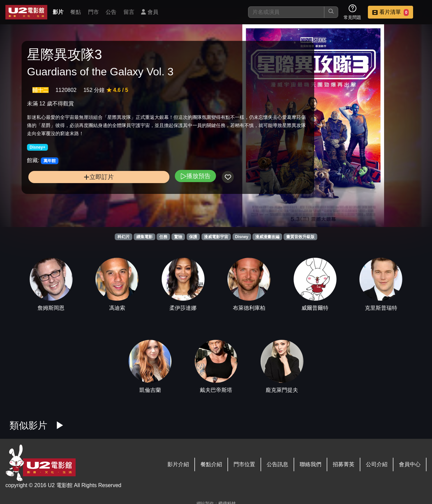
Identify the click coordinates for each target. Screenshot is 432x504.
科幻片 (124, 237)
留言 (129, 12)
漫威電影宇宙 (216, 237)
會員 (150, 12)
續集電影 (144, 237)
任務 (163, 237)
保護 (193, 237)
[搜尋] (286, 12)
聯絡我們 (310, 464)
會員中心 (410, 464)
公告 (111, 12)
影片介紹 (178, 464)
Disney (241, 237)
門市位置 (244, 464)
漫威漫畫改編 (267, 237)
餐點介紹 (211, 464)
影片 (58, 12)
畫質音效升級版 (300, 237)
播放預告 (146, 190)
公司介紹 (377, 464)
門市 (93, 12)
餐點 (76, 12)
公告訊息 (277, 464)
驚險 (178, 237)
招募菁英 (344, 464)
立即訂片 (74, 191)
